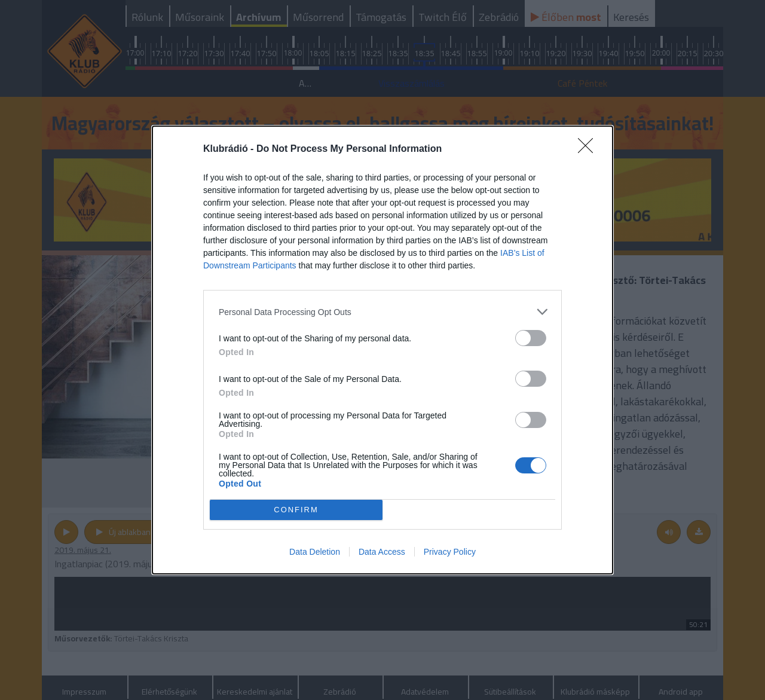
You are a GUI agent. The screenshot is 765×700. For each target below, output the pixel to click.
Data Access (382, 552)
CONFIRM (296, 510)
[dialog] (382, 350)
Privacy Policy (450, 552)
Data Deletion (315, 552)
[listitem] (382, 312)
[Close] (589, 149)
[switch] (531, 338)
